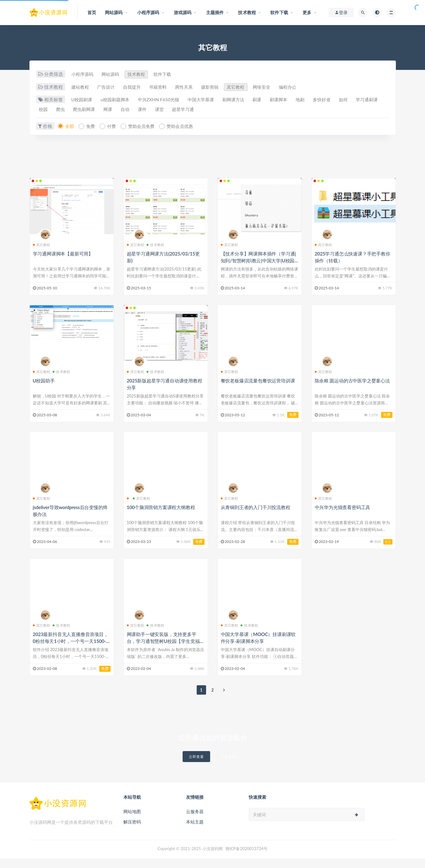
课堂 (208, 110)
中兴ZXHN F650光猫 (167, 100)
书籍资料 (168, 87)
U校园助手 (44, 390)
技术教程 (143, 74)
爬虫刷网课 (124, 110)
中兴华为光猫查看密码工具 (343, 517)
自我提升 (139, 87)
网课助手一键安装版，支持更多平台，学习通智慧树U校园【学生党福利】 (163, 650)
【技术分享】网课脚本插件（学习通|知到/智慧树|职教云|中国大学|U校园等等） (258, 270)
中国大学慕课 (213, 100)
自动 (169, 110)
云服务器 (195, 821)
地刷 (324, 100)
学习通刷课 (51, 110)
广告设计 (110, 87)
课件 (189, 110)
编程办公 (312, 87)
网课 (150, 110)
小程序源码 (83, 74)
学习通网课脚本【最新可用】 (63, 263)
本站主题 (195, 831)
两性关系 (196, 87)
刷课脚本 (299, 100)
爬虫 (97, 110)
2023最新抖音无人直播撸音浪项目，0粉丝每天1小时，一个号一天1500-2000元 (71, 650)
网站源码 (115, 74)
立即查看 (196, 766)
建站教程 (81, 87)
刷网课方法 (249, 100)
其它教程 (254, 87)
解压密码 (132, 831)
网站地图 (132, 821)
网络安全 (283, 87)
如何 (372, 100)
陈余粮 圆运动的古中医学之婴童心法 (352, 390)
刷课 (275, 100)
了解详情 (228, 766)
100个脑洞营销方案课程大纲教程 (161, 517)
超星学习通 (235, 110)
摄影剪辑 (225, 87)
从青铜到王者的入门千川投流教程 (256, 517)
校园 (78, 110)
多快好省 (348, 100)
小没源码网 (213, 858)
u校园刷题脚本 (119, 100)
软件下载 (172, 74)
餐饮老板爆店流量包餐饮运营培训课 (258, 390)
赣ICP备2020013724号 (247, 858)
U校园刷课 (83, 100)
